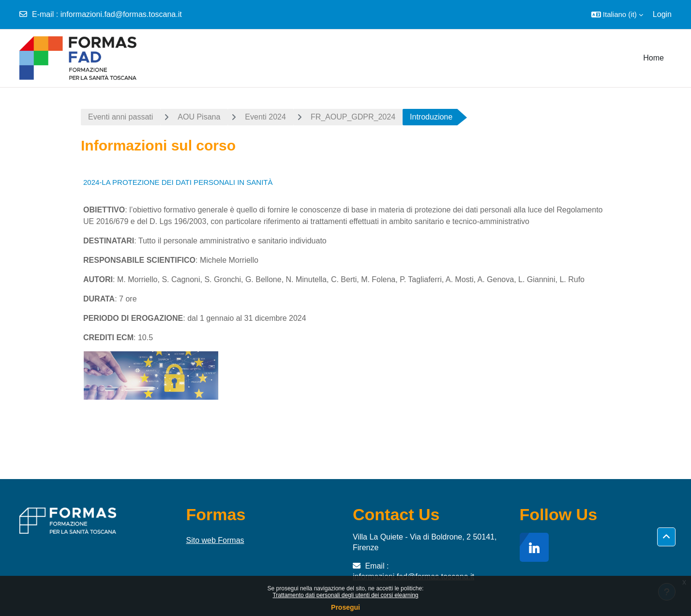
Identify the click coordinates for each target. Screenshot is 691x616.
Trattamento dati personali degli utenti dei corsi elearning (345, 595)
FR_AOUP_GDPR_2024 (353, 117)
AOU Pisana (199, 117)
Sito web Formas (215, 540)
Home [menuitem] (653, 58)
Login (662, 14)
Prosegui (345, 607)
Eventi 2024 (265, 117)
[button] (617, 15)
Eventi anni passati (120, 117)
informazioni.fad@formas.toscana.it (121, 14)
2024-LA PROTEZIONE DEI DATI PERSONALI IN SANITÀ (178, 182)
